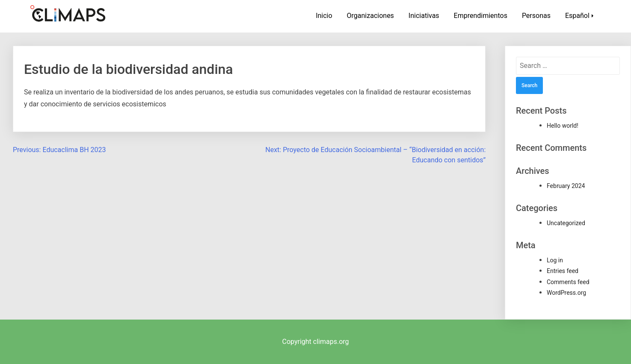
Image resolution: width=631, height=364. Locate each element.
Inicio (324, 16)
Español (577, 16)
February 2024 (566, 186)
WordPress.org (566, 293)
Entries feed (563, 271)
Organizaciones (370, 16)
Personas (536, 16)
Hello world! (563, 126)
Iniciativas (424, 16)
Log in (555, 260)
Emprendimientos (481, 16)
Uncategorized (566, 223)
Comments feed (568, 282)
